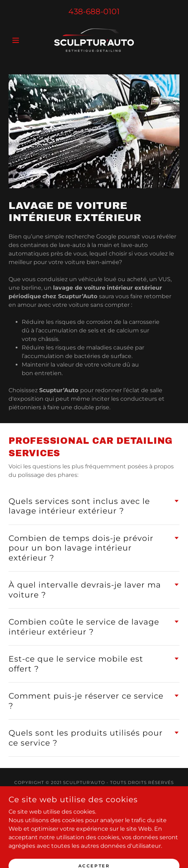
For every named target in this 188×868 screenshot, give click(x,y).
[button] (21, 40)
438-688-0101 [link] (94, 12)
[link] (94, 40)
